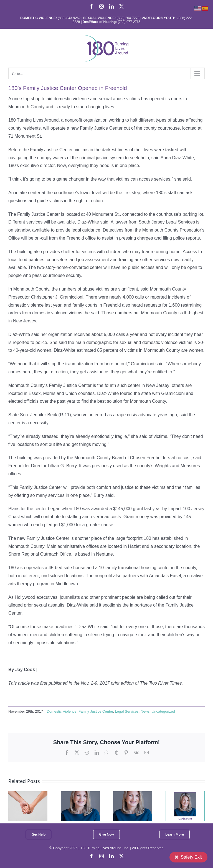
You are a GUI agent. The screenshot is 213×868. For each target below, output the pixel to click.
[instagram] (102, 856)
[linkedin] (111, 856)
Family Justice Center (96, 711)
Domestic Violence (61, 711)
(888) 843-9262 (69, 18)
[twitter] (121, 856)
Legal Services (127, 711)
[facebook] (92, 856)
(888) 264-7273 (128, 18)
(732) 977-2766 (129, 22)
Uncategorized (163, 711)
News (145, 711)
